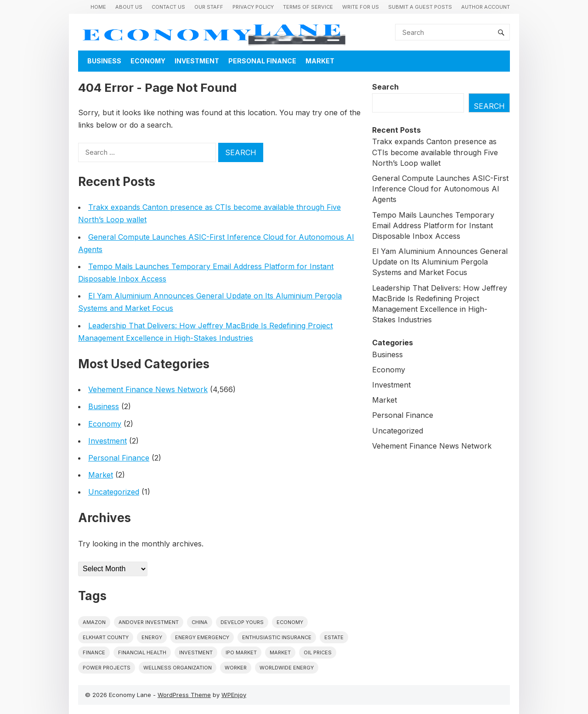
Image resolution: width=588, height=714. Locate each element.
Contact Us (168, 7)
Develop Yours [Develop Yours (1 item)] (242, 622)
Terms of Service (308, 7)
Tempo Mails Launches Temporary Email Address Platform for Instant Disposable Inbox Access (433, 225)
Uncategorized (114, 492)
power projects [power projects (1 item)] (107, 668)
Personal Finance (262, 61)
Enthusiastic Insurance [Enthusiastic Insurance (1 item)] (277, 637)
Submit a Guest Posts (420, 7)
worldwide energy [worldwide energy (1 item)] (287, 668)
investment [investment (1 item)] (196, 652)
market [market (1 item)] (280, 652)
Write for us (361, 7)
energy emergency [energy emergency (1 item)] (202, 637)
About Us (129, 7)
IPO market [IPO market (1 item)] (241, 652)
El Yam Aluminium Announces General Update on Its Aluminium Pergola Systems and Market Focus (440, 262)
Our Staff (209, 7)
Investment (197, 61)
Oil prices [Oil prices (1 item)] (318, 652)
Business (104, 61)
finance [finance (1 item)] (94, 652)
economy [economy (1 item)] (290, 622)
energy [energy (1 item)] (152, 637)
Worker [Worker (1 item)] (236, 668)
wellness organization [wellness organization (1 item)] (178, 668)
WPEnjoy (234, 695)
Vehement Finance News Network (148, 389)
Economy (148, 61)
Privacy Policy (253, 7)
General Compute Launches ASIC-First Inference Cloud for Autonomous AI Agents (440, 189)
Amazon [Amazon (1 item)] (94, 622)
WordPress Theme (184, 695)
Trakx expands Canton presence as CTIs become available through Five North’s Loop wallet (435, 152)
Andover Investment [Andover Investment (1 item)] (149, 622)
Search (385, 87)
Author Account (486, 7)
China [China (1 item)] (200, 622)
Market (320, 61)
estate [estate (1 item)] (334, 637)
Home (98, 7)
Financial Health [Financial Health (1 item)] (142, 652)
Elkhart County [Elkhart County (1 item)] (106, 637)
